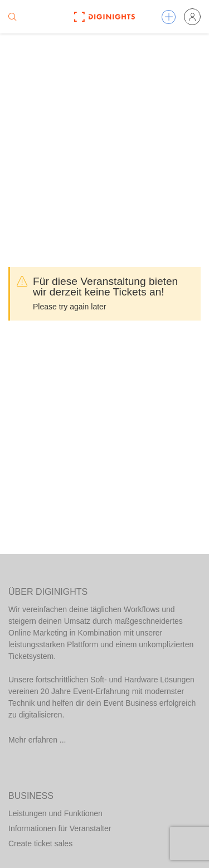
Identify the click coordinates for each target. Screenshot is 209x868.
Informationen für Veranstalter (60, 828)
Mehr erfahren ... (37, 740)
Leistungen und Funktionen (55, 813)
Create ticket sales (40, 843)
